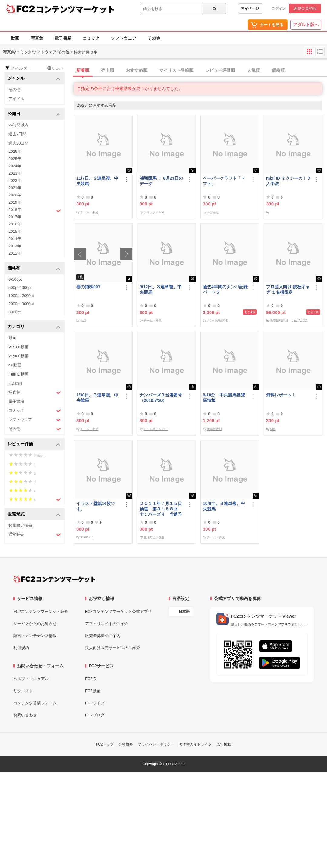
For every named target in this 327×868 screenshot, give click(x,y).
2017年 (15, 217)
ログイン (279, 8)
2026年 (15, 151)
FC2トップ (105, 744)
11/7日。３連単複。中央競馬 (97, 181)
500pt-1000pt (20, 287)
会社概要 (126, 744)
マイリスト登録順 (176, 70)
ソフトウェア (124, 38)
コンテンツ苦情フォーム (35, 703)
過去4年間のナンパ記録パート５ (225, 289)
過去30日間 (18, 143)
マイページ (250, 8)
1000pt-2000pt (21, 296)
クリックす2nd (154, 212)
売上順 (107, 70)
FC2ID (91, 679)
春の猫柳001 (88, 287)
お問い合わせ (25, 715)
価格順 (278, 70)
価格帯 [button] (34, 269)
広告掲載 (224, 744)
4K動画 (15, 365)
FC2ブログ (95, 715)
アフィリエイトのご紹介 (107, 624)
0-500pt (15, 279)
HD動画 (15, 383)
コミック (91, 38)
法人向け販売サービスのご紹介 (113, 648)
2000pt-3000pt (21, 304)
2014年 (15, 239)
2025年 (15, 159)
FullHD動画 (18, 374)
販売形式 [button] (34, 514)
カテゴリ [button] (34, 327)
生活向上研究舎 (154, 537)
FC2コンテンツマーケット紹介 (41, 611)
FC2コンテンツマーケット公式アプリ (118, 611)
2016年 (15, 224)
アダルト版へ (306, 25)
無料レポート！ (281, 395)
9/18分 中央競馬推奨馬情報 (224, 398)
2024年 (15, 166)
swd (83, 320)
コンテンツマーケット (75, 9)
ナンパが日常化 (217, 320)
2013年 (15, 246)
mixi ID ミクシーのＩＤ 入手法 (289, 181)
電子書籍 (63, 38)
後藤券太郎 (214, 429)
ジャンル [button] (34, 79)
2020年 (15, 195)
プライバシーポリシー (156, 744)
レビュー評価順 (220, 70)
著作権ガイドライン (195, 744)
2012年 (15, 253)
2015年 (15, 231)
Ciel (273, 429)
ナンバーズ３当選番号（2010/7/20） (161, 398)
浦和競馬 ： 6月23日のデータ (161, 181)
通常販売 (35, 535)
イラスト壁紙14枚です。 (96, 506)
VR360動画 (18, 356)
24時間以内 (18, 125)
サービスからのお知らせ (35, 624)
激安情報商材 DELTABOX (289, 320)
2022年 (15, 180)
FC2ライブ (95, 703)
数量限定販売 (20, 525)
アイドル (16, 99)
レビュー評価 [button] (34, 444)
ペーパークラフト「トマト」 (224, 181)
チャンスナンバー (156, 429)
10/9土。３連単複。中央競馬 (224, 506)
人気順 (253, 70)
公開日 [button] (34, 114)
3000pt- (15, 312)
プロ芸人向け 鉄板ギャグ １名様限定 (288, 289)
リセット (56, 68)
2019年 (15, 202)
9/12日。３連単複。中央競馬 (161, 289)
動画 (15, 38)
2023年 (15, 173)
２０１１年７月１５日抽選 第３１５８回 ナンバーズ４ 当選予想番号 (161, 509)
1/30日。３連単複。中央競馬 (97, 398)
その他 (154, 38)
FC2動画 (93, 691)
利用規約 (21, 648)
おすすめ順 (137, 70)
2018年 (35, 210)
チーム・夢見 (89, 212)
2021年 (15, 188)
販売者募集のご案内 (103, 636)
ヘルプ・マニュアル (31, 679)
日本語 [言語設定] (184, 612)
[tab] (200, 71)
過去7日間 (17, 134)
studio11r (86, 537)
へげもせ (213, 212)
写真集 (37, 38)
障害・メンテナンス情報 (35, 636)
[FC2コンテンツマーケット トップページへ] (54, 579)
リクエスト (23, 691)
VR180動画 (18, 347)
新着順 (83, 70)
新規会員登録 (305, 8)
